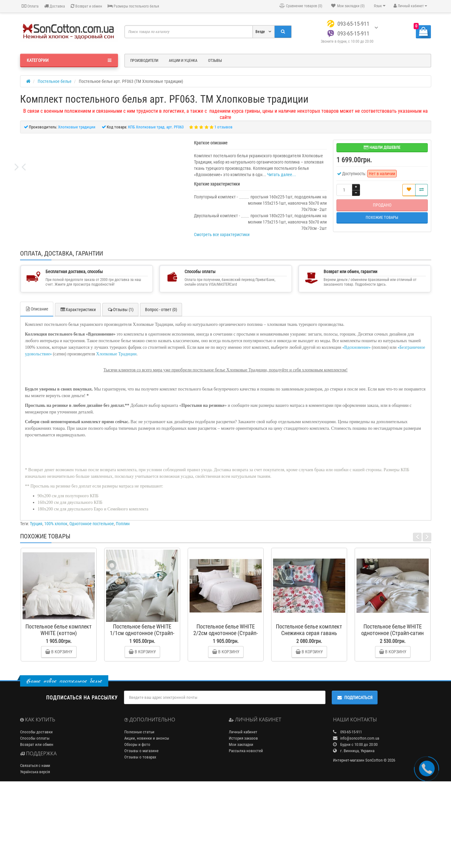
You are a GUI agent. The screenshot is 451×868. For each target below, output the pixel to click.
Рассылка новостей (246, 831)
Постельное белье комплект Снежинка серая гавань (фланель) (309, 713)
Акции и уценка (183, 61)
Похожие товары (382, 217)
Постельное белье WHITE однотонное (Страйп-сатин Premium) (392, 713)
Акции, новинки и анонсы (147, 819)
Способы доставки (36, 812)
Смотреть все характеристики (222, 235)
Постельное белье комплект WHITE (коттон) (59, 710)
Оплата (30, 6)
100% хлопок (56, 604)
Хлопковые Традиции (116, 434)
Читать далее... (282, 175)
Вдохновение (357, 428)
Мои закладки (241, 825)
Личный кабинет (243, 812)
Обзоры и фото (137, 825)
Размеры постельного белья (133, 6)
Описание (37, 389)
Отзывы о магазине (141, 831)
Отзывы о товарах (140, 837)
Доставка (55, 6)
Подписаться (355, 778)
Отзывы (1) (120, 390)
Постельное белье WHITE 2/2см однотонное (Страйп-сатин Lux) (225, 713)
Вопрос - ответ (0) (161, 390)
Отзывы (215, 61)
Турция (36, 604)
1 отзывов (223, 127)
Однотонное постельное (92, 604)
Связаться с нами (35, 846)
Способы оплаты (35, 819)
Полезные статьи (139, 812)
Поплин (123, 604)
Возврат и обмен (86, 6)
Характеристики (78, 390)
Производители (144, 61)
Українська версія (35, 852)
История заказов (243, 819)
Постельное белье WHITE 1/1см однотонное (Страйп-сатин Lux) (142, 713)
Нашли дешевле (382, 147)
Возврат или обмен (37, 825)
